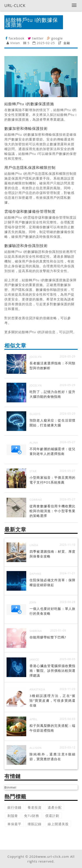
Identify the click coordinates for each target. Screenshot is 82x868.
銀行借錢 (14, 807)
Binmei (10, 787)
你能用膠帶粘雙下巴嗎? (48, 637)
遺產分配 (55, 807)
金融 (67, 43)
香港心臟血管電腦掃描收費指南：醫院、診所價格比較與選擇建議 (52, 671)
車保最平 (14, 824)
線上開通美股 (58, 824)
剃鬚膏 (13, 816)
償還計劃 (52, 816)
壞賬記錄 (35, 824)
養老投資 (35, 807)
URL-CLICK (15, 5)
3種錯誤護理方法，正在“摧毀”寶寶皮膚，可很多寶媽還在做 (52, 700)
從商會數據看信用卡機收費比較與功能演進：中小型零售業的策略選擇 (52, 511)
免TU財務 (32, 816)
